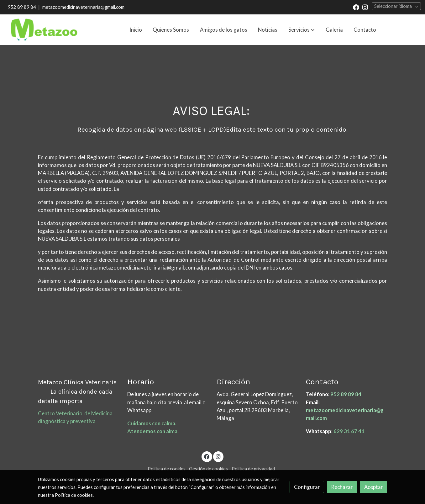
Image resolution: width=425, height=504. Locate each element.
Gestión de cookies (208, 469)
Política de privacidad (253, 469)
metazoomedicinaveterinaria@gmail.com (83, 7)
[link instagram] (365, 7)
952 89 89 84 (22, 7)
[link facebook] (356, 7)
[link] (44, 30)
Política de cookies (167, 469)
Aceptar (374, 487)
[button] (302, 30)
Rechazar (342, 487)
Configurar (307, 487)
